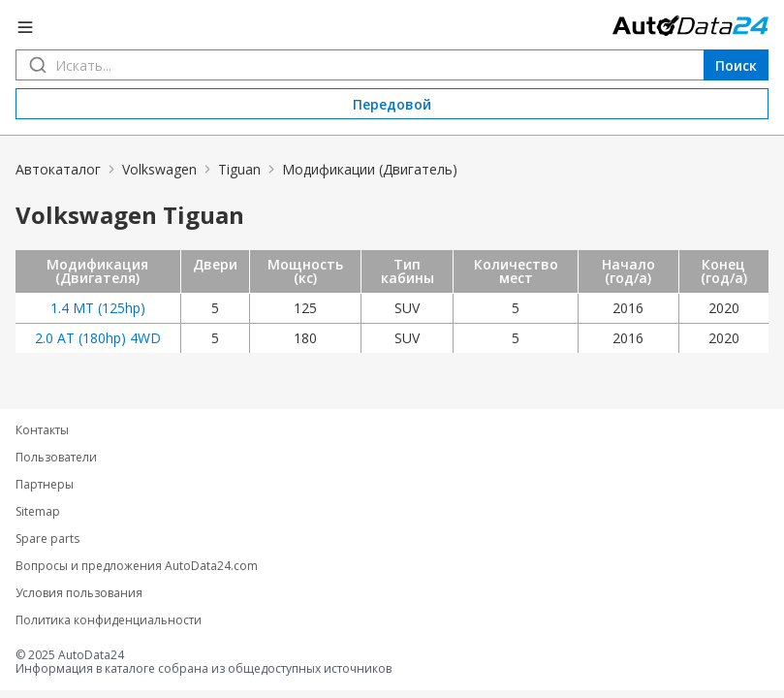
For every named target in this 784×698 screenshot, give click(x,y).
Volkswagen (159, 169)
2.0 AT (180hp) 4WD (98, 338)
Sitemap (38, 512)
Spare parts (47, 539)
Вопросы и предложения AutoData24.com (137, 566)
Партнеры (45, 485)
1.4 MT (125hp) (98, 308)
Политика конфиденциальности (109, 620)
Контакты (42, 430)
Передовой (392, 104)
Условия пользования (79, 593)
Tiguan (239, 169)
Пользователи (56, 458)
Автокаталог (58, 169)
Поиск (736, 65)
